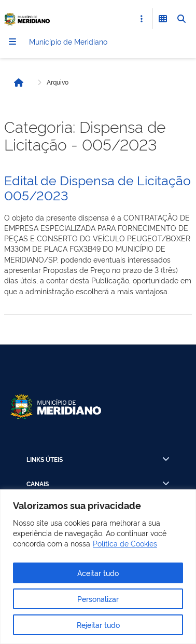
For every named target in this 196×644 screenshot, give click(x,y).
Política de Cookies (125, 543)
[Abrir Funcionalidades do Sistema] (163, 19)
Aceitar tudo (98, 573)
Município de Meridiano (68, 41)
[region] (98, 567)
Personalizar (98, 599)
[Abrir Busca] (181, 19)
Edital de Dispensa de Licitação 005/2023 (97, 187)
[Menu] (12, 42)
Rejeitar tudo (98, 625)
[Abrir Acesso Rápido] (142, 19)
